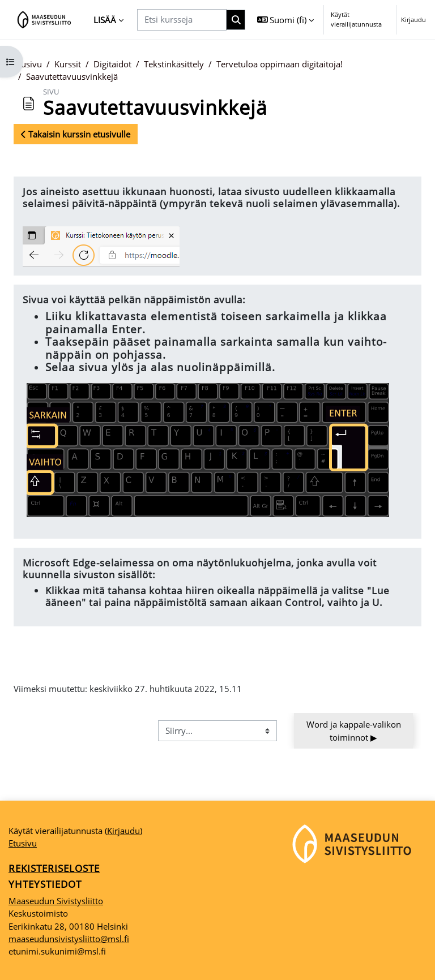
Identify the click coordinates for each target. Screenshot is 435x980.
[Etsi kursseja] (182, 20)
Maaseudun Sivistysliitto (56, 901)
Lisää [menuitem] (105, 20)
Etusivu (28, 64)
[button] (286, 20)
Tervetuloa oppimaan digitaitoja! (280, 64)
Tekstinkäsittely (174, 64)
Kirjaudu (413, 20)
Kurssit (68, 64)
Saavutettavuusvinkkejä (72, 76)
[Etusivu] (44, 20)
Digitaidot (112, 64)
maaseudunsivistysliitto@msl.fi (69, 939)
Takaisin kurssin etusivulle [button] (76, 134)
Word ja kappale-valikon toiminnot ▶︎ (355, 730)
